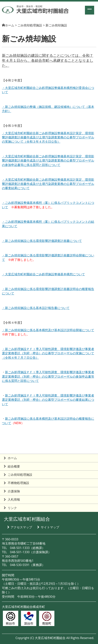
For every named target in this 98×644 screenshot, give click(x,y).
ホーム (10, 25)
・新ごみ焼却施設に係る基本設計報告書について (36, 308)
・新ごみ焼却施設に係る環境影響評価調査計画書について (42, 241)
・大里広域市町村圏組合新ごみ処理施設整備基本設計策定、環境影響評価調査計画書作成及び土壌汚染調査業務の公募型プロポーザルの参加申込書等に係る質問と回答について (48, 161)
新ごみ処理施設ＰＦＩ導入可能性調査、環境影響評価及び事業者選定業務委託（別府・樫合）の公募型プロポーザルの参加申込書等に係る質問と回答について (48, 376)
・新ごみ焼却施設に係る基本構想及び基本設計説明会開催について (48, 330)
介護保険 (14, 491)
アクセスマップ (21, 527)
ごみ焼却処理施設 (20, 475)
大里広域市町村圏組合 (27, 519)
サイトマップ (50, 527)
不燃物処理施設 (18, 483)
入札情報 (14, 499)
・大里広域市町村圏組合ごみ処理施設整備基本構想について (43, 274)
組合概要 (14, 466)
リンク (12, 508)
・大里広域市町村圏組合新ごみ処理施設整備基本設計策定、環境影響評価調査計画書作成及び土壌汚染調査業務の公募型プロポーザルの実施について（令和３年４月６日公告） (48, 137)
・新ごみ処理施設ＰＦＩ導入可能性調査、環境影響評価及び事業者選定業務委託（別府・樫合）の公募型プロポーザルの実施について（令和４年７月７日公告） (48, 353)
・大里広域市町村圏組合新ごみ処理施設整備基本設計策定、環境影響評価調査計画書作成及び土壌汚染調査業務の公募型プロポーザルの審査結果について (48, 184)
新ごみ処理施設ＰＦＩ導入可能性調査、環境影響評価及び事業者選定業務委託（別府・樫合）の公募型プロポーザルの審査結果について (48, 400)
